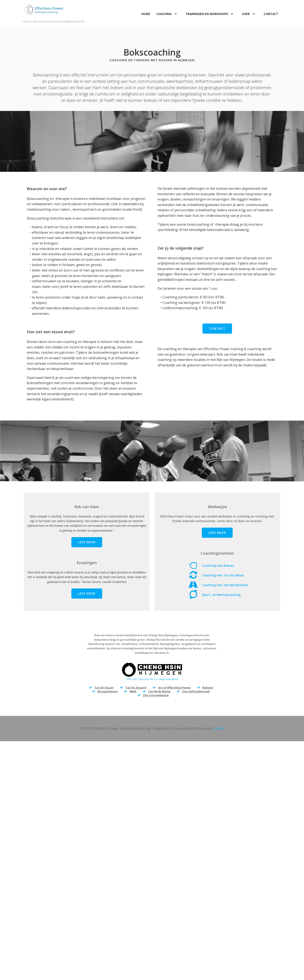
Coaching (169, 14)
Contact (272, 14)
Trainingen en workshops (212, 14)
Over (251, 14)
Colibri (218, 741)
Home (147, 14)
